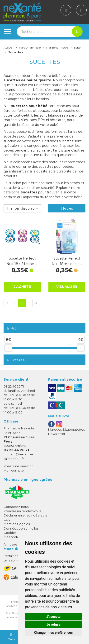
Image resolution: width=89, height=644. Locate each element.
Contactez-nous (16, 507)
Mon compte (14, 470)
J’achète (22, 287)
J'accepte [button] (53, 617)
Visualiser (67, 287)
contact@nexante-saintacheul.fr (18, 456)
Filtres (67, 208)
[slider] (8, 348)
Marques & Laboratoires (66, 429)
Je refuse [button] (53, 624)
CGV (7, 520)
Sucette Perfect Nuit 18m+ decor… (67, 261)
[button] (22, 208)
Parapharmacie (30, 47)
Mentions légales (17, 524)
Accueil (8, 47)
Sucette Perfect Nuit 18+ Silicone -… (22, 261)
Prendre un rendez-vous (22, 511)
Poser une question (19, 466)
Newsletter (57, 434)
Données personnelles (21, 528)
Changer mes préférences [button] (53, 633)
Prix (12, 328)
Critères (16, 360)
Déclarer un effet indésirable (26, 515)
